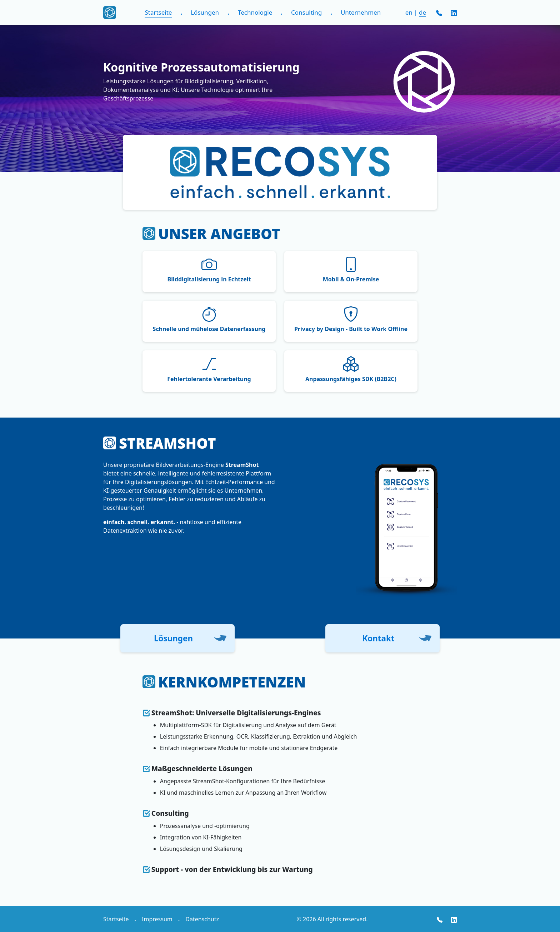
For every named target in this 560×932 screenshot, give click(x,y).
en (409, 12)
